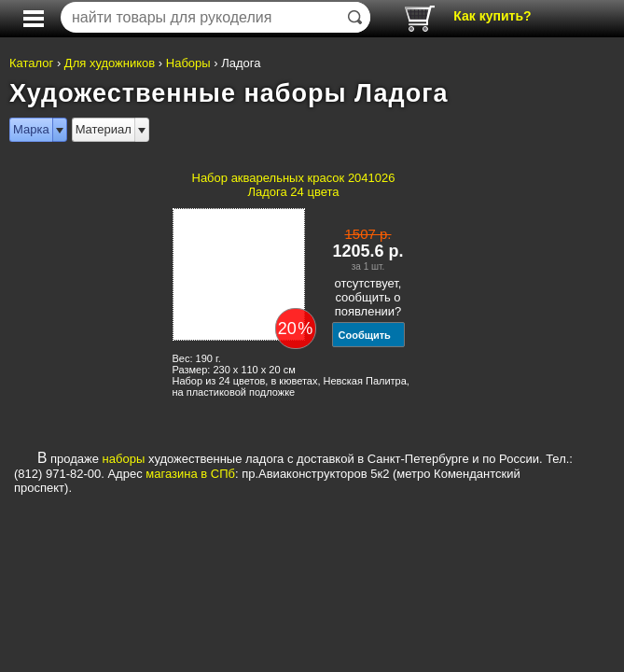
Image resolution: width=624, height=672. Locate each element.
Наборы (188, 63)
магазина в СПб (190, 474)
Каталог (31, 63)
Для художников (110, 63)
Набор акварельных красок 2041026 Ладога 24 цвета (294, 185)
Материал (104, 129)
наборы (124, 459)
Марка (31, 129)
